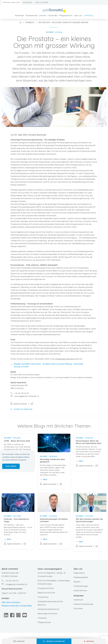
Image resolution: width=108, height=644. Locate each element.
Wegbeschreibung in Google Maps (17, 607)
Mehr (45, 480)
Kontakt (21, 641)
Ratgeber (50, 32)
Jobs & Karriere (42, 2)
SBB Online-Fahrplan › (11, 604)
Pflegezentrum (66, 15)
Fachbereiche (32, 15)
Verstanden (11, 466)
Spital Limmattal (20, 404)
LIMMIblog (88, 15)
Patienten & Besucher (11, 2)
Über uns (78, 15)
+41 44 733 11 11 (12, 582)
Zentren (43, 15)
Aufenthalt (19, 15)
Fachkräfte (53, 15)
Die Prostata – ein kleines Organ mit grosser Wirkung (63, 23)
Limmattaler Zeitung (64, 359)
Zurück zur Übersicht (23, 409)
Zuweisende (27, 2)
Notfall (89, 641)
